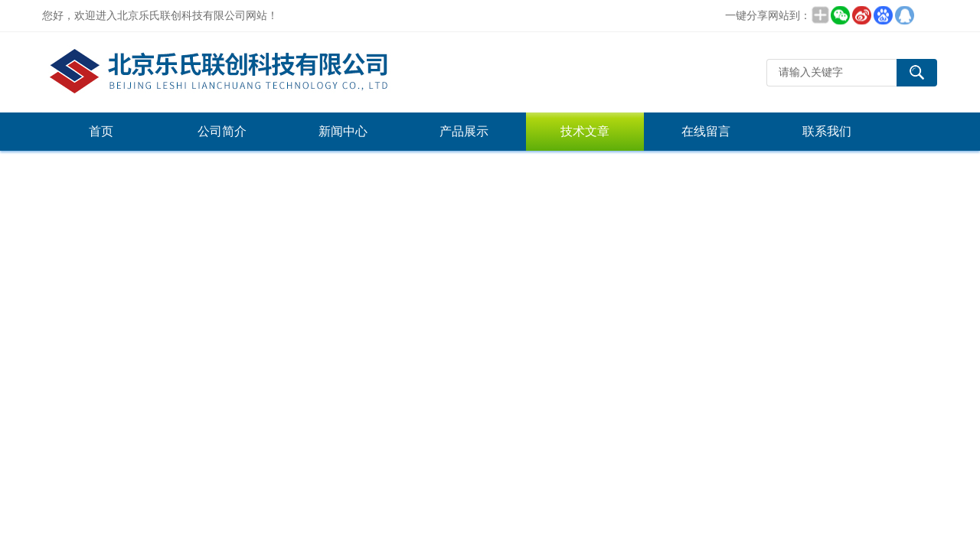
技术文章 (585, 131)
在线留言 (706, 131)
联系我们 (827, 131)
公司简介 (222, 131)
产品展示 (464, 131)
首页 (101, 131)
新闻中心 (343, 131)
